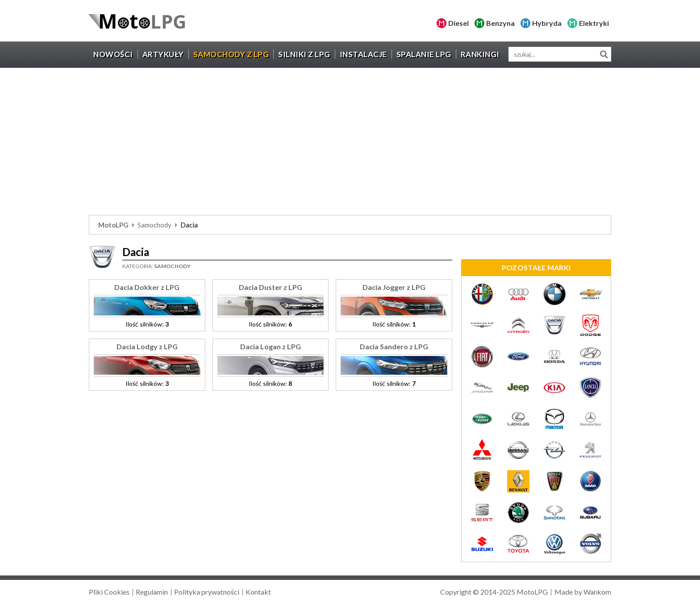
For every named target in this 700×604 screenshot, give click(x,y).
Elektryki (594, 23)
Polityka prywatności (207, 592)
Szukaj (604, 54)
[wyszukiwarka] (560, 54)
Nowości (113, 54)
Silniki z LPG (304, 54)
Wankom (597, 592)
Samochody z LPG (231, 54)
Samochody (154, 225)
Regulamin (152, 592)
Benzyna (500, 23)
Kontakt (258, 592)
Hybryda (547, 23)
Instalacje (363, 54)
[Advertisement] (350, 144)
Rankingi (480, 54)
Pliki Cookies (109, 592)
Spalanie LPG (424, 54)
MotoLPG (113, 225)
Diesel (458, 23)
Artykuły (163, 54)
